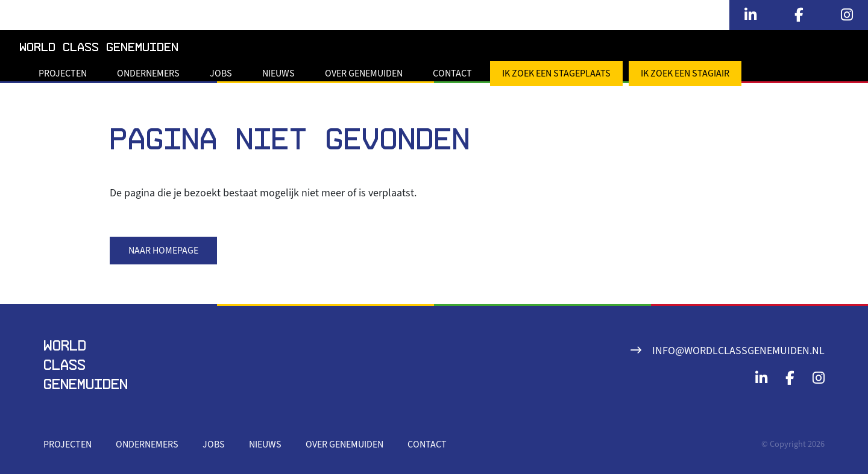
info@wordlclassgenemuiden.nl (738, 351)
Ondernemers (148, 73)
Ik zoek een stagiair (685, 73)
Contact (452, 73)
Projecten (63, 73)
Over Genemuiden (364, 73)
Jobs (221, 73)
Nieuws (278, 73)
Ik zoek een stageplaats (556, 73)
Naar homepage (163, 251)
